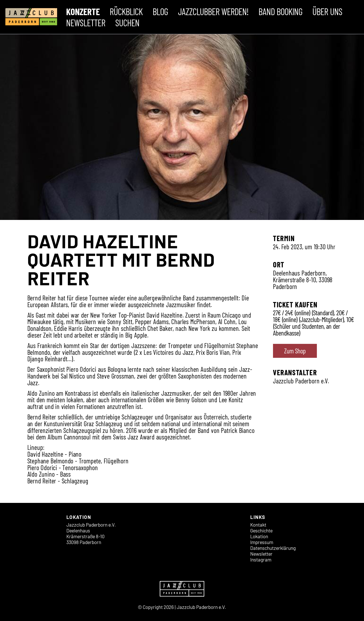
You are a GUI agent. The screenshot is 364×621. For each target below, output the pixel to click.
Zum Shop (295, 351)
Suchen (127, 23)
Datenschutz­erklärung (273, 548)
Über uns (327, 11)
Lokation (259, 536)
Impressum (262, 542)
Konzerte (83, 11)
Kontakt (258, 525)
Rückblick (126, 11)
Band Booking (281, 11)
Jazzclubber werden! (213, 11)
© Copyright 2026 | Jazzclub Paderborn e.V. (182, 607)
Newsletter (86, 23)
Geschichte (261, 530)
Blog (160, 11)
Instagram (261, 560)
